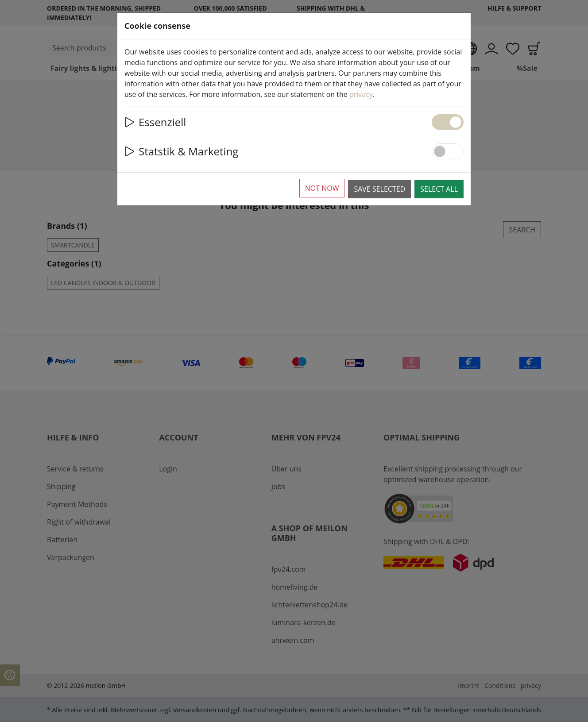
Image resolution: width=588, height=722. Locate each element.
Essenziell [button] (155, 122)
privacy (361, 94)
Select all (439, 189)
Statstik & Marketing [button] (181, 151)
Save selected (379, 189)
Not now (322, 188)
